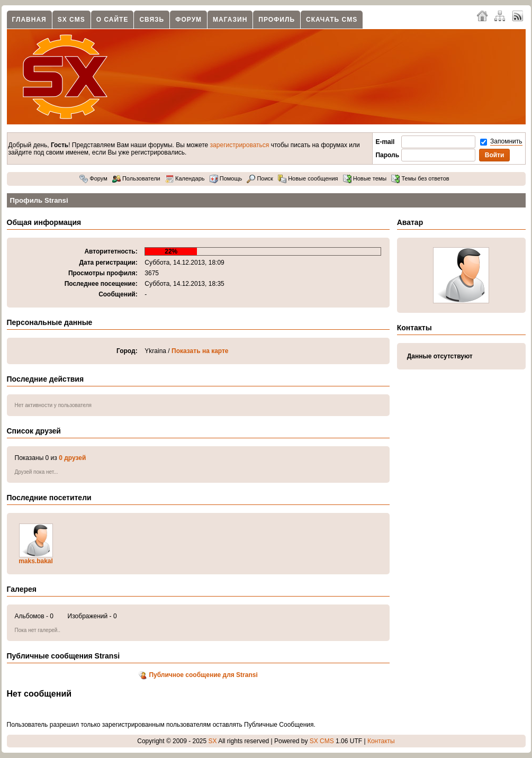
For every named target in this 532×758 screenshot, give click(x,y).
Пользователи (136, 178)
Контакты (381, 741)
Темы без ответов (420, 178)
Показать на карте (200, 351)
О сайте (112, 20)
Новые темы (365, 178)
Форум (188, 20)
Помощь (226, 178)
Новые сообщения (308, 178)
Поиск (260, 178)
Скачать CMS (332, 20)
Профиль (277, 20)
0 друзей (72, 458)
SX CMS (71, 20)
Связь (152, 20)
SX (213, 741)
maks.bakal (36, 561)
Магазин (230, 20)
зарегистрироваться (240, 145)
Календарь (185, 178)
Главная (29, 20)
